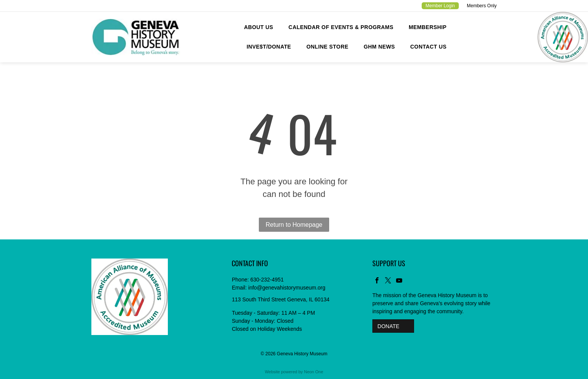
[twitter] (388, 281)
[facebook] (377, 281)
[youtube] (399, 281)
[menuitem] (258, 27)
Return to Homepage (294, 225)
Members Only (482, 6)
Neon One (313, 372)
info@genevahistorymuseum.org (287, 288)
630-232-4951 (267, 280)
